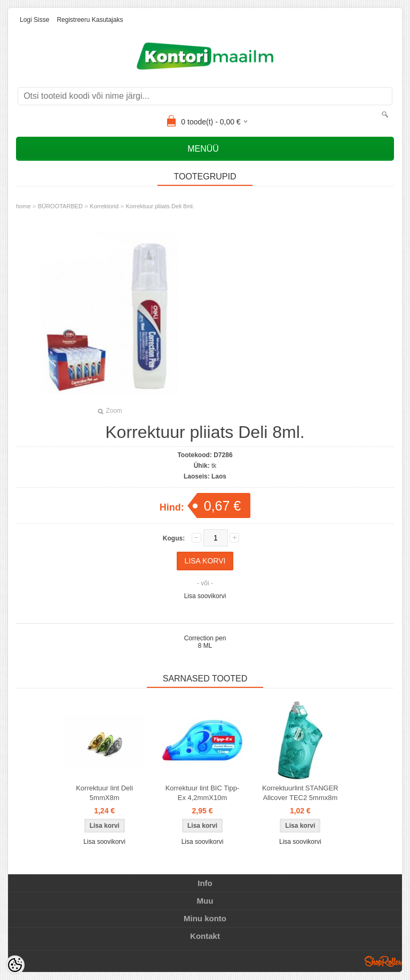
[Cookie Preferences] (15, 965)
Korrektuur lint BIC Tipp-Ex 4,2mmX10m (203, 793)
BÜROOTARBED (60, 206)
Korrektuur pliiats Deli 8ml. (160, 206)
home (23, 206)
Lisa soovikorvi (205, 596)
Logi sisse (34, 20)
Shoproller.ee (383, 961)
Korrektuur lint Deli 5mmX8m (104, 793)
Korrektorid (104, 206)
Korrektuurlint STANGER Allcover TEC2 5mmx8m (300, 793)
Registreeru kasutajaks (90, 20)
